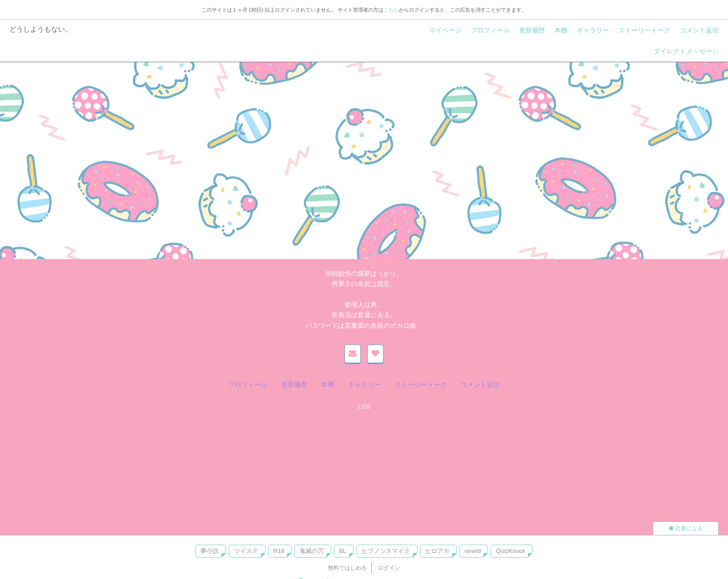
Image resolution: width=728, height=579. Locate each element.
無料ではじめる (347, 568)
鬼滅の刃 (312, 551)
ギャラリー (593, 30)
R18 (279, 551)
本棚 (561, 30)
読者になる (686, 528)
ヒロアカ (437, 551)
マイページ (445, 30)
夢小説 (210, 551)
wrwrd (473, 551)
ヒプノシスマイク (386, 551)
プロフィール (490, 30)
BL (343, 551)
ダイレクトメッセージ (686, 51)
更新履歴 (532, 30)
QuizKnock (510, 551)
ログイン (389, 568)
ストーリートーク (644, 30)
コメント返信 (699, 30)
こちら (391, 10)
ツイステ (246, 551)
